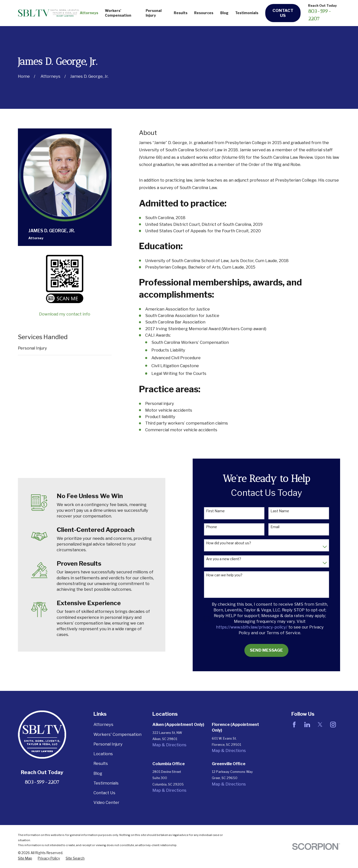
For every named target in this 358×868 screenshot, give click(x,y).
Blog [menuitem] (224, 13)
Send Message (274, 650)
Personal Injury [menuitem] (154, 13)
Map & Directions (169, 745)
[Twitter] (320, 725)
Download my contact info (65, 314)
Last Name (287, 511)
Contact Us (283, 13)
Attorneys (103, 724)
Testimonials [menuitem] (247, 13)
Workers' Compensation (117, 734)
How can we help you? (231, 575)
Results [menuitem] (181, 13)
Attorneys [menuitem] (89, 13)
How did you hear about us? (236, 543)
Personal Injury (32, 348)
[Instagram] (333, 725)
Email (282, 527)
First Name (223, 511)
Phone (219, 527)
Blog (98, 773)
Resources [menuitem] (204, 13)
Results (101, 763)
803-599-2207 (42, 782)
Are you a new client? (231, 559)
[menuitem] (25, 858)
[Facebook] (294, 725)
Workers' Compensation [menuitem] (118, 13)
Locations (103, 754)
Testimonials (106, 783)
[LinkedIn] (307, 725)
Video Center (106, 802)
